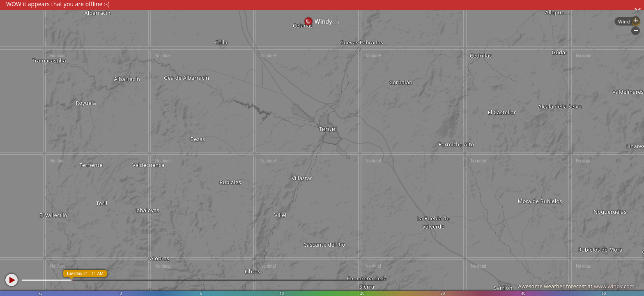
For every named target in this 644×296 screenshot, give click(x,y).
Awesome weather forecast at (576, 286)
